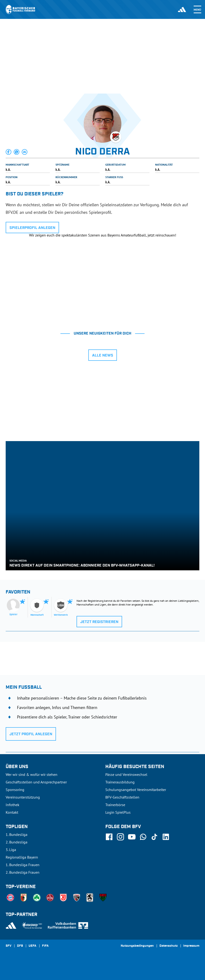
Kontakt (12, 812)
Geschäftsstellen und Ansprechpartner (36, 782)
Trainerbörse (115, 805)
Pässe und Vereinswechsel (126, 774)
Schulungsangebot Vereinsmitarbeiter (136, 790)
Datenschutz (169, 946)
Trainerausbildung (120, 782)
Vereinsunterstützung (23, 797)
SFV (9, 946)
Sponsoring (15, 790)
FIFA (45, 946)
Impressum (191, 946)
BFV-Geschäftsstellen (122, 797)
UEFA (32, 946)
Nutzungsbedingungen (137, 946)
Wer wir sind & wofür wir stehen (32, 774)
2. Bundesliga (17, 842)
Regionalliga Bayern (22, 857)
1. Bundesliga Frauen (23, 865)
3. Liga (11, 850)
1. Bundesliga (17, 834)
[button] (9, 152)
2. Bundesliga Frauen (23, 872)
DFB (20, 946)
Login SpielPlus (118, 812)
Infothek (13, 805)
